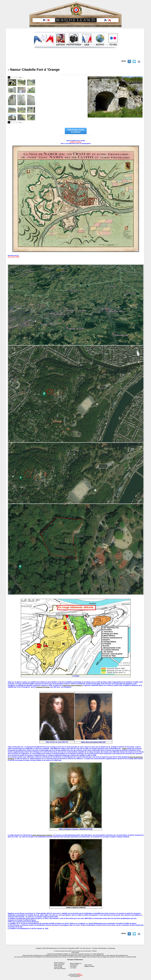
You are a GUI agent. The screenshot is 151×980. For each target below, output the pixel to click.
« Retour (123, 61)
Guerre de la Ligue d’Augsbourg (73, 685)
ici (114, 948)
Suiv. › (21, 78)
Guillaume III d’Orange (43, 687)
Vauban (124, 749)
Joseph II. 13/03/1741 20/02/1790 (76, 907)
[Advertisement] (75, 55)
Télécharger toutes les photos (76, 131)
